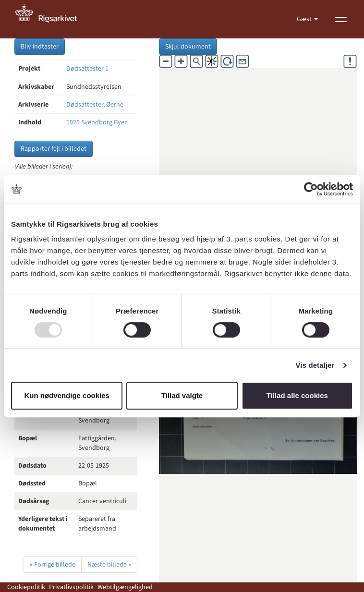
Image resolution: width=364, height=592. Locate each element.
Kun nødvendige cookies (67, 395)
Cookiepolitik (26, 587)
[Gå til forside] (51, 19)
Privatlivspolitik (71, 587)
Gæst (305, 19)
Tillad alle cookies (297, 395)
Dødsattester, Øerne (95, 105)
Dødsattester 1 (87, 69)
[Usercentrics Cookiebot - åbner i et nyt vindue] (311, 189)
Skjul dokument (188, 47)
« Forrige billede (53, 565)
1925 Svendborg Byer (97, 122)
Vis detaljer (315, 365)
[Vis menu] (341, 19)
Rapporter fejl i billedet (54, 149)
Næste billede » (109, 565)
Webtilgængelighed (125, 587)
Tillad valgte (182, 395)
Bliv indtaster (40, 47)
